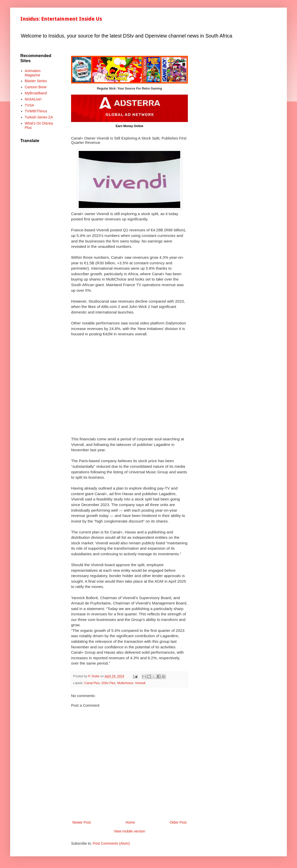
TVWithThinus (36, 111)
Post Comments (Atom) (111, 843)
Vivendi (140, 683)
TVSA (30, 105)
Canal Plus (92, 683)
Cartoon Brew (36, 87)
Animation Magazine (33, 73)
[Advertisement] (129, 389)
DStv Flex (109, 683)
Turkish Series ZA (39, 117)
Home (130, 822)
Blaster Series (36, 81)
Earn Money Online (130, 126)
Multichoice (125, 683)
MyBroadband (36, 93)
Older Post (178, 822)
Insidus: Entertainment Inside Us (61, 19)
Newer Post (81, 822)
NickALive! (33, 99)
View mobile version (129, 831)
